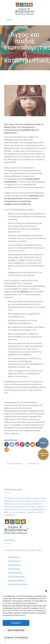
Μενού (26, 20)
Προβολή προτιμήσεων (16, 638)
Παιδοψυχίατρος (15, 573)
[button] (46, 591)
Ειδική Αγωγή (14, 569)
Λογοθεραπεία (14, 561)
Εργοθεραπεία (14, 557)
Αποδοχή (16, 623)
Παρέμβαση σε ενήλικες (18, 584)
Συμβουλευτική (15, 565)
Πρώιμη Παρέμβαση (16, 576)
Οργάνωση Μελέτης (17, 580)
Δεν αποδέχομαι (16, 630)
